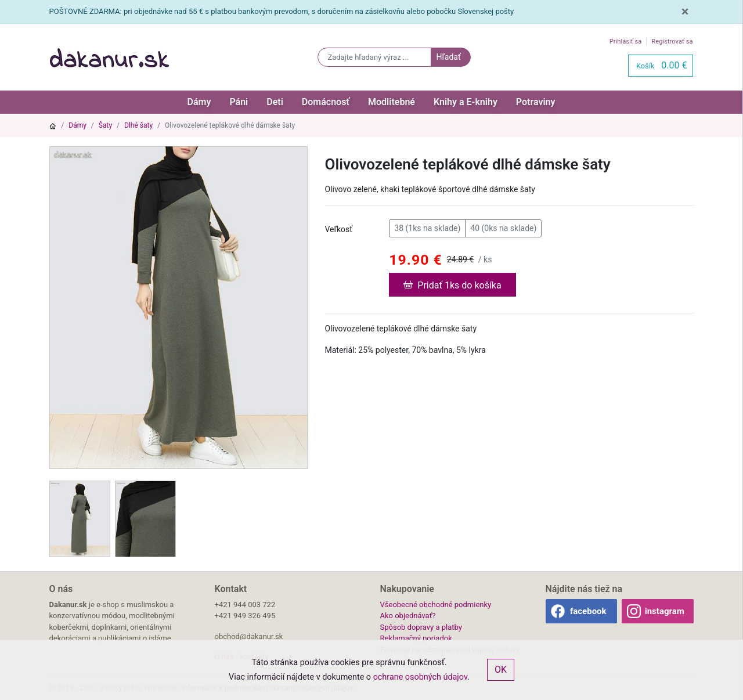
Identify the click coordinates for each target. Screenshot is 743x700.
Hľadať (448, 57)
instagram (665, 611)
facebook (588, 611)
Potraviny (536, 102)
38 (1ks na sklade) (427, 228)
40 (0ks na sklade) (503, 228)
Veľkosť (339, 229)
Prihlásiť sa (626, 42)
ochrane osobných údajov (421, 677)
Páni (239, 102)
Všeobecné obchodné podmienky (436, 605)
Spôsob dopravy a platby (421, 627)
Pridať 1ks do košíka (452, 284)
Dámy (199, 102)
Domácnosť (326, 102)
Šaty (105, 125)
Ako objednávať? (408, 616)
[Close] (685, 12)
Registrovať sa (672, 42)
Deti (275, 102)
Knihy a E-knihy (466, 102)
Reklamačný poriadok (416, 638)
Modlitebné (392, 102)
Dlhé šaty (138, 125)
